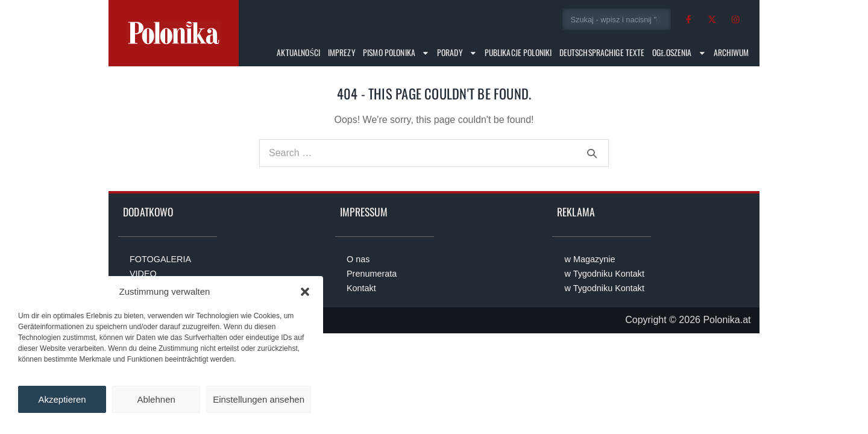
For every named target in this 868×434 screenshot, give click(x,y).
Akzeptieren (62, 399)
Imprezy (342, 52)
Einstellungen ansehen (259, 399)
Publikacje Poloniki (518, 52)
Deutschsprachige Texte (602, 52)
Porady (457, 53)
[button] (305, 292)
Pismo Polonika (396, 53)
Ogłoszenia (679, 53)
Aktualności (298, 52)
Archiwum (731, 52)
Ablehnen (156, 399)
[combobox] (617, 19)
